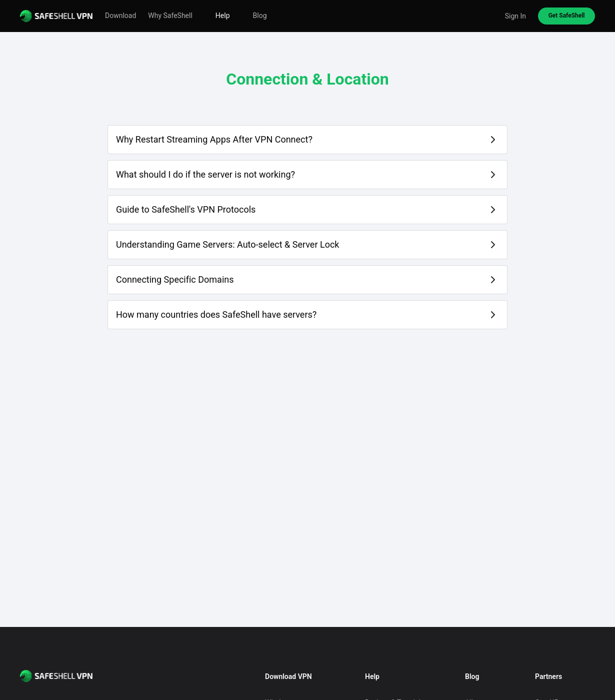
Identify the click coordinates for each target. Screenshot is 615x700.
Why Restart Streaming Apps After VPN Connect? (214, 139)
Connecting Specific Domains (175, 279)
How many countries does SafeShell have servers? (216, 314)
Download (120, 16)
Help (223, 16)
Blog (260, 16)
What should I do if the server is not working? (205, 174)
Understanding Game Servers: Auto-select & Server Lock (227, 244)
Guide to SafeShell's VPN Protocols (186, 209)
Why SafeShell (170, 16)
